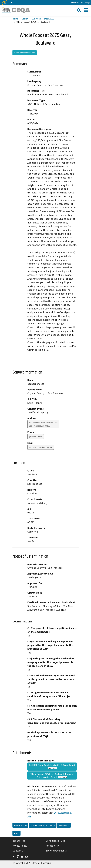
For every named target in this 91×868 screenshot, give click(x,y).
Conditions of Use (55, 841)
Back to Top (19, 841)
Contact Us (75, 2)
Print (16, 833)
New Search (64, 825)
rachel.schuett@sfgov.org (41, 447)
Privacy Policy (20, 846)
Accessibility (52, 846)
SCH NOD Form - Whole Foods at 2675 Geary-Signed (52, 767)
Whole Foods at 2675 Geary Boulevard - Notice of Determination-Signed (52, 775)
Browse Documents (56, 851)
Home (15, 19)
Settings (85, 3)
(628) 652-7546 (36, 437)
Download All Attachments (43, 825)
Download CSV (20, 825)
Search (25, 19)
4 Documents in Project (25, 53)
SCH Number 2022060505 (43, 19)
